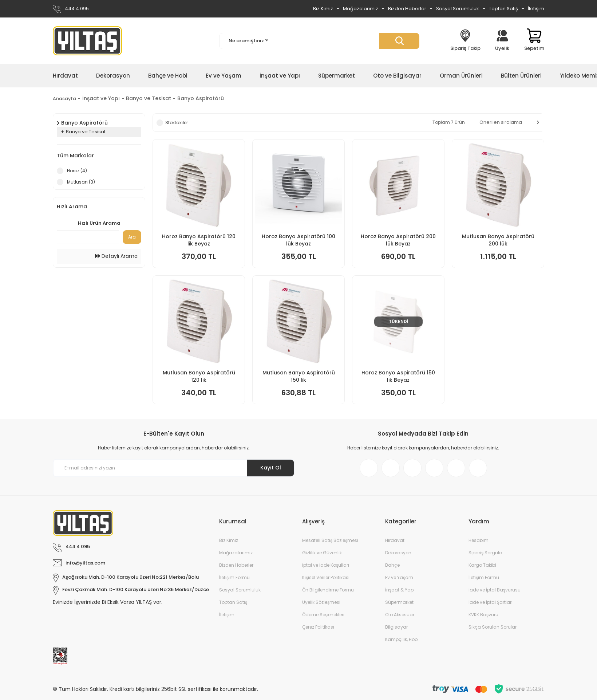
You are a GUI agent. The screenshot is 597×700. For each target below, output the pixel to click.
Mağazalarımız (361, 9)
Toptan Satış (503, 9)
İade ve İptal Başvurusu (495, 590)
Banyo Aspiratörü (203, 98)
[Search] (319, 41)
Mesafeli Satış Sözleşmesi (330, 540)
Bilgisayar (396, 627)
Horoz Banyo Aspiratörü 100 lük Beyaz (298, 240)
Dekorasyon (398, 553)
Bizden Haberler (407, 9)
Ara (132, 237)
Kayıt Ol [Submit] (271, 468)
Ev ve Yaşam (399, 577)
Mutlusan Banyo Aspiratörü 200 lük (498, 240)
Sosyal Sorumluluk (458, 9)
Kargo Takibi (482, 565)
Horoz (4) (77, 171)
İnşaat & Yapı (400, 590)
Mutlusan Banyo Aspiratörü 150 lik (299, 376)
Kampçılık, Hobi (402, 639)
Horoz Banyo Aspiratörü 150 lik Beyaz (398, 376)
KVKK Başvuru (483, 615)
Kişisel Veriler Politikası (326, 577)
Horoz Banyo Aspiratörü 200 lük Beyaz (398, 240)
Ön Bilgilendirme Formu (328, 590)
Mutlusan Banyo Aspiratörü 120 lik (199, 376)
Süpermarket (399, 602)
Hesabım (479, 540)
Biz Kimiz (323, 9)
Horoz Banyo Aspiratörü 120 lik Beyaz (199, 240)
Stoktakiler (177, 123)
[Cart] (534, 41)
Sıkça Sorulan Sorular (493, 627)
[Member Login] (502, 41)
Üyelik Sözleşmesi (321, 602)
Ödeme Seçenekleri (323, 615)
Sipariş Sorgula (485, 553)
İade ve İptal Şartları (491, 602)
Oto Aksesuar (400, 615)
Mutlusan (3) (81, 182)
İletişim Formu (234, 577)
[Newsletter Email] (174, 468)
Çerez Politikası (318, 627)
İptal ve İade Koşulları (326, 565)
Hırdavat (395, 540)
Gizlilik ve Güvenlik (322, 553)
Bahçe (392, 565)
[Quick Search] (88, 237)
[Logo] (87, 41)
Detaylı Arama (116, 256)
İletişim (536, 9)
